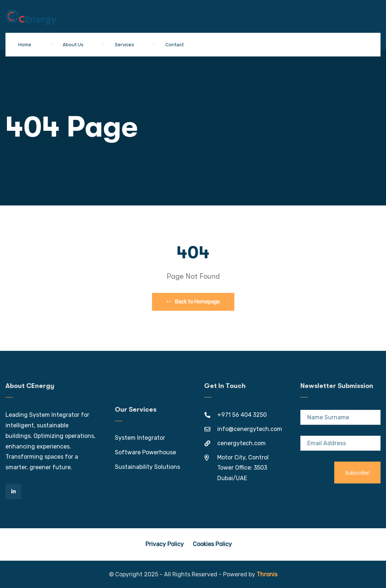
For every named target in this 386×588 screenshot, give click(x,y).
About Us (73, 45)
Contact (175, 45)
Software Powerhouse (145, 452)
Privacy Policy (165, 544)
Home (25, 45)
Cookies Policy (212, 544)
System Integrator (140, 438)
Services (124, 45)
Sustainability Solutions (147, 467)
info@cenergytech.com (250, 429)
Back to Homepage (193, 302)
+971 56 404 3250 (242, 415)
